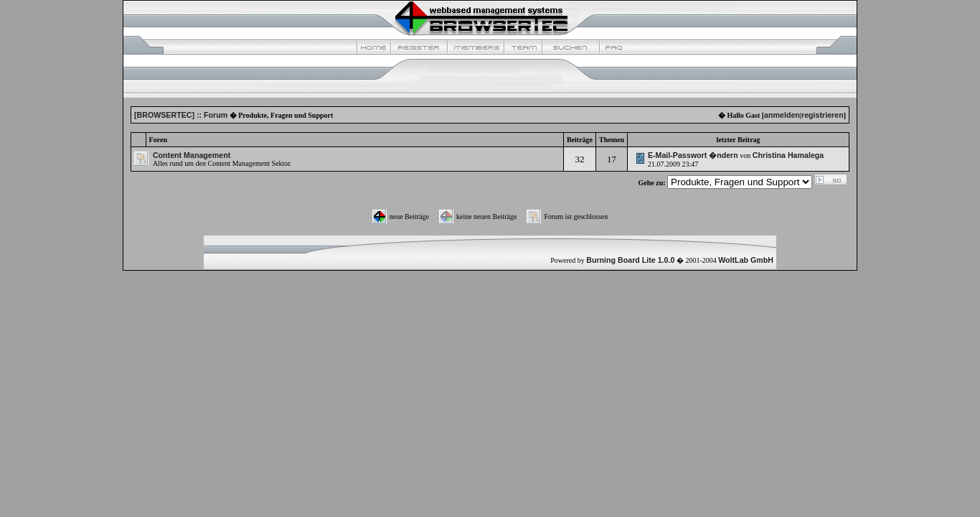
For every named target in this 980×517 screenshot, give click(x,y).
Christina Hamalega (788, 155)
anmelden (782, 115)
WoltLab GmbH (746, 260)
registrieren (823, 115)
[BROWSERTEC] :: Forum (181, 115)
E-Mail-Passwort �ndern (693, 155)
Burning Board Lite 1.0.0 (630, 260)
